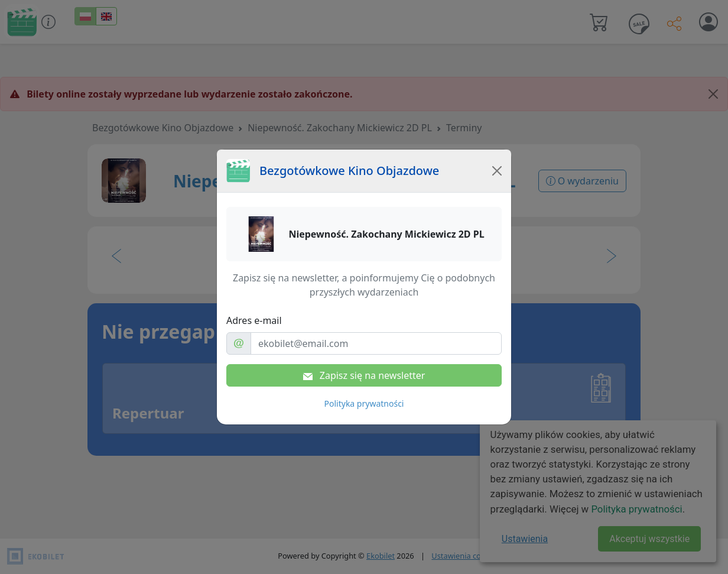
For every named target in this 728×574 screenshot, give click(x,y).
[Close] (497, 171)
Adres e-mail (254, 320)
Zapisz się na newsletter (364, 375)
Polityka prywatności (364, 403)
